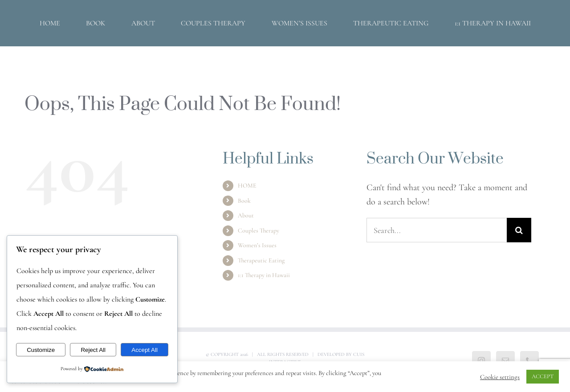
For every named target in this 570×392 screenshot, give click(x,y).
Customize (41, 350)
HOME (247, 186)
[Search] (519, 230)
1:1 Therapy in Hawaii (264, 275)
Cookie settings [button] (500, 377)
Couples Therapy (259, 231)
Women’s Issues (257, 245)
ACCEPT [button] (543, 376)
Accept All (145, 350)
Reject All (93, 350)
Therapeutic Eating (261, 260)
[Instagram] (481, 360)
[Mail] (505, 360)
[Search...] (437, 230)
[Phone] (529, 360)
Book (244, 201)
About (246, 215)
